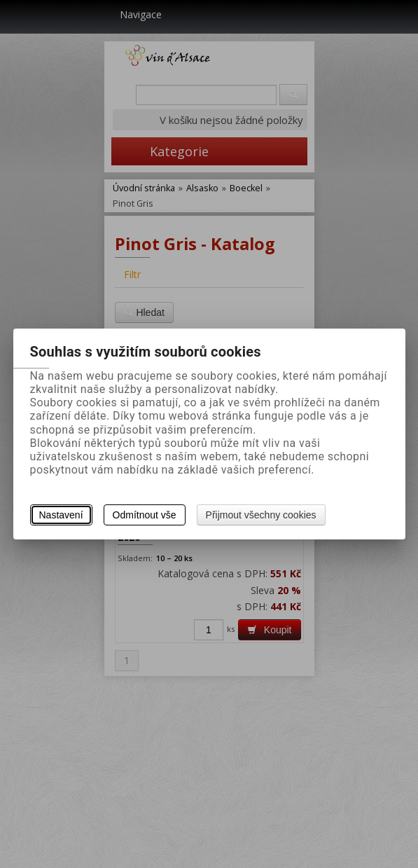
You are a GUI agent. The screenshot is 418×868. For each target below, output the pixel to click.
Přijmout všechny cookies (261, 515)
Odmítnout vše (145, 515)
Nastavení (61, 515)
